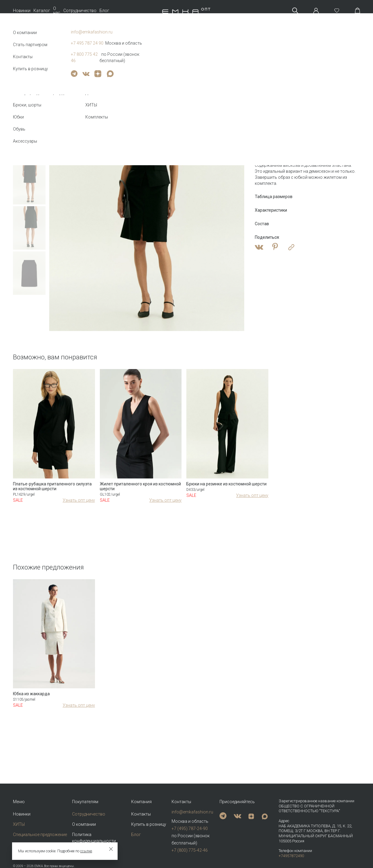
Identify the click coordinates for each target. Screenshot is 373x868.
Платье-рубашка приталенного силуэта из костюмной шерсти (52, 486)
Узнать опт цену (79, 500)
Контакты (141, 814)
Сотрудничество (80, 11)
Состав (262, 224)
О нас (57, 11)
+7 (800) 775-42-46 (190, 850)
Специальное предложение (40, 835)
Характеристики (271, 210)
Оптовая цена (271, 119)
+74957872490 (291, 856)
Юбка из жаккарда (31, 694)
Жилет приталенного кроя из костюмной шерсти (140, 486)
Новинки (22, 11)
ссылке (86, 851)
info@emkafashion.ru (192, 812)
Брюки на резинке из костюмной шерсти (226, 484)
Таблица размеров (274, 197)
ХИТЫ (19, 824)
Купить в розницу (149, 824)
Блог (104, 11)
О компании (84, 824)
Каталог (42, 11)
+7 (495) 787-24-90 (190, 829)
